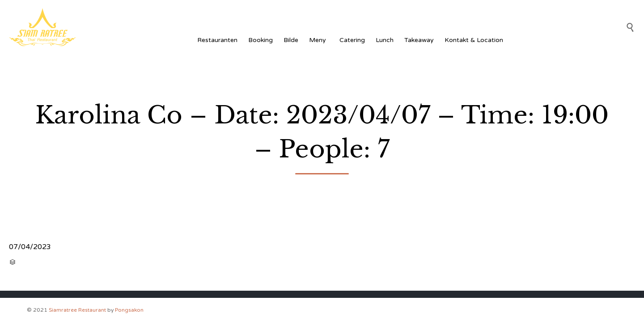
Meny (319, 40)
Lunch (385, 40)
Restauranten (217, 40)
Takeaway (419, 40)
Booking (261, 40)
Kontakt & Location (474, 40)
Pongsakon (129, 310)
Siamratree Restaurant (77, 310)
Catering (352, 40)
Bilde (291, 40)
